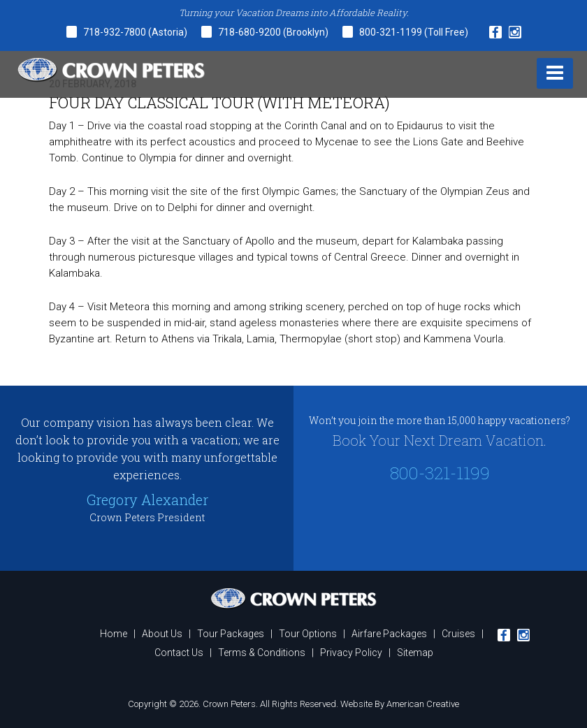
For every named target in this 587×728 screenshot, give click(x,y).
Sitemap (415, 653)
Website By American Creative (400, 704)
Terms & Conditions (262, 653)
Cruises (458, 634)
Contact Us (179, 653)
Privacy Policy (351, 653)
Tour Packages (231, 634)
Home (114, 634)
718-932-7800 (115, 32)
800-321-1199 (392, 32)
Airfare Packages (389, 634)
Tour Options (308, 634)
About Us (162, 634)
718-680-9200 (251, 32)
